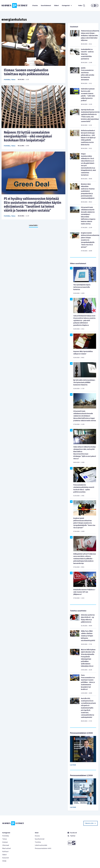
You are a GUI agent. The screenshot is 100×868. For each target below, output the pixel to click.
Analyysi (5, 842)
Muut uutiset (7, 848)
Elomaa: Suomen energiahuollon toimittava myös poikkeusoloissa (26, 72)
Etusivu (35, 5)
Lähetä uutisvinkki (41, 845)
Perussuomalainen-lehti (43, 848)
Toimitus (38, 842)
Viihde (4, 861)
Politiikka (7, 80)
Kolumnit (6, 858)
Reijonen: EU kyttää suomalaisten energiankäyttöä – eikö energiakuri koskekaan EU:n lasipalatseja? (28, 136)
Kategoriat (67, 5)
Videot (56, 5)
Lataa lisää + (33, 225)
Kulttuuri (5, 852)
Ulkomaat (6, 845)
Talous (13, 80)
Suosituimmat (46, 5)
